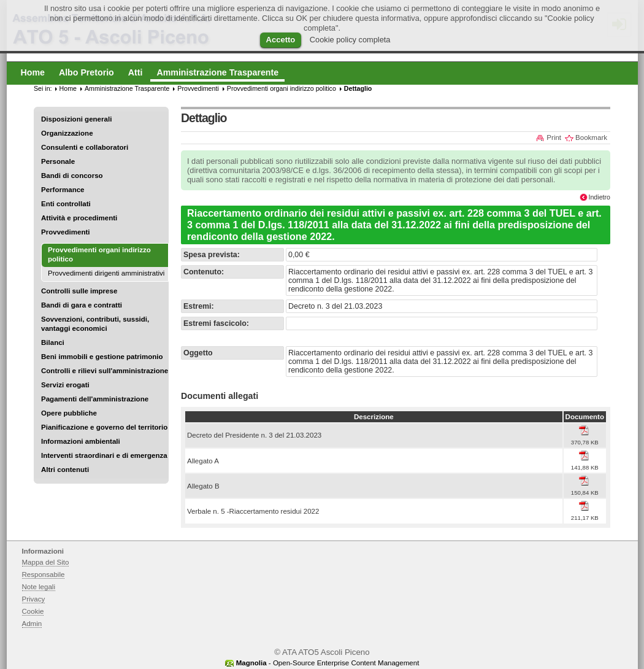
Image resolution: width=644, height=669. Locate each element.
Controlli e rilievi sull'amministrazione (105, 371)
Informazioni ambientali (81, 441)
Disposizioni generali (76, 119)
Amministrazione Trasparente (127, 88)
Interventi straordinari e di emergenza (104, 455)
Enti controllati (66, 204)
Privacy (34, 599)
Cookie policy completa (350, 40)
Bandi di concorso (72, 176)
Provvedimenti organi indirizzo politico (282, 88)
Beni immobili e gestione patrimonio (102, 357)
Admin (32, 624)
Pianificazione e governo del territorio (104, 427)
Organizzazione (67, 133)
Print (554, 137)
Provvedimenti (65, 232)
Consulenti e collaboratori (85, 147)
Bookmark (591, 137)
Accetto (281, 40)
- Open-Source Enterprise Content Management (328, 663)
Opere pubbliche (69, 413)
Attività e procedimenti (79, 218)
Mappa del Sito (46, 562)
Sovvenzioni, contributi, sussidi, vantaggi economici (95, 324)
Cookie (33, 611)
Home (68, 88)
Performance (63, 190)
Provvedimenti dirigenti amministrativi (106, 273)
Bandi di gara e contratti (82, 305)
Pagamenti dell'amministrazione (95, 399)
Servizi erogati (65, 385)
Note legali (39, 587)
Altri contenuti (65, 470)
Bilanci (53, 342)
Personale (58, 161)
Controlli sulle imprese (79, 291)
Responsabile (44, 574)
